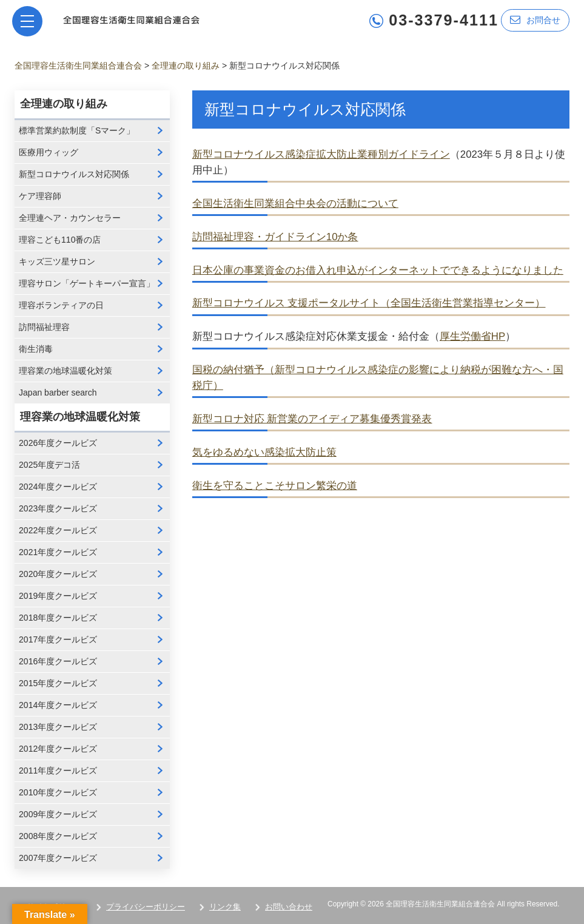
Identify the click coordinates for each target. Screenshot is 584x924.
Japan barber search (58, 393)
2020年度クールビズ (58, 574)
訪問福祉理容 (44, 327)
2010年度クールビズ (58, 792)
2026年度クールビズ (58, 443)
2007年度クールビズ (58, 858)
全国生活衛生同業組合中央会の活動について (295, 204)
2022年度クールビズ (58, 530)
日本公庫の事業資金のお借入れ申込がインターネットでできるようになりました (378, 270)
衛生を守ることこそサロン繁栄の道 (275, 486)
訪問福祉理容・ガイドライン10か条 (275, 237)
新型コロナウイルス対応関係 (74, 174)
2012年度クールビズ (58, 749)
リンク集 (225, 907)
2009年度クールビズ (58, 814)
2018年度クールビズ (58, 618)
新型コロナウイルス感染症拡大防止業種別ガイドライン (321, 154)
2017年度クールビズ (58, 639)
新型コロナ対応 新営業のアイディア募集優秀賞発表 (312, 419)
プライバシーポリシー (146, 907)
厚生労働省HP (472, 336)
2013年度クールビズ (58, 727)
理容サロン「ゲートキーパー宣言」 (87, 283)
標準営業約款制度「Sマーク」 (77, 130)
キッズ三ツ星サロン (57, 261)
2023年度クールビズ (58, 508)
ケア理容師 (40, 196)
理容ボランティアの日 (61, 305)
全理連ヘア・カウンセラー (70, 218)
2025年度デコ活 (49, 465)
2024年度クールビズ (58, 487)
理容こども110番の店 (60, 240)
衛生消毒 (36, 349)
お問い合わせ (289, 907)
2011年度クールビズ (58, 771)
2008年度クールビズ (58, 836)
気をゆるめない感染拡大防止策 (264, 452)
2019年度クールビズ (58, 596)
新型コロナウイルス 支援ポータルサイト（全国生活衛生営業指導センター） (369, 303)
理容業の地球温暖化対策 (65, 371)
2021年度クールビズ (58, 552)
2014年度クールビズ (58, 705)
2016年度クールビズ (58, 661)
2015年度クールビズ (58, 683)
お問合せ (535, 20)
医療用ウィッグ (49, 152)
